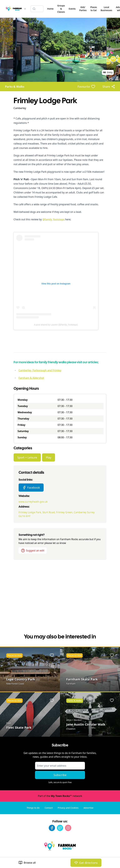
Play (49, 457)
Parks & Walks (15, 87)
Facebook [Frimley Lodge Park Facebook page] (31, 488)
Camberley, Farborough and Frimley (40, 370)
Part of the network (60, 796)
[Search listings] (37, 9)
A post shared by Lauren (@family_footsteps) (56, 325)
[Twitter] (60, 828)
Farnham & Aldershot (31, 378)
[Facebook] (52, 828)
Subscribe (60, 775)
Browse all (27, 863)
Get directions (86, 863)
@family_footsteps (54, 219)
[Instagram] (68, 828)
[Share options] (109, 87)
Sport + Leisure (27, 457)
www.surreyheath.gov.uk (33, 502)
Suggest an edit (33, 551)
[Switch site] (25, 9)
